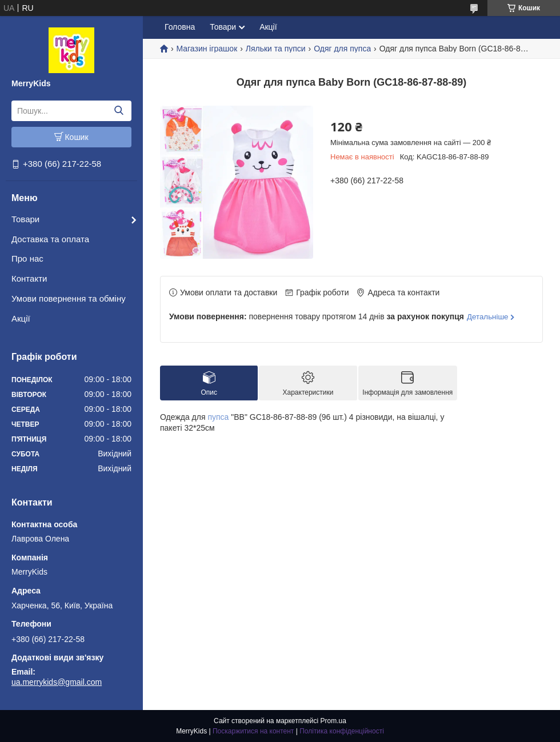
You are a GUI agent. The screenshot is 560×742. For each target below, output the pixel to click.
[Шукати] (119, 111)
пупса (218, 417)
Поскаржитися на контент (253, 731)
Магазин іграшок (207, 49)
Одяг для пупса (342, 49)
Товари (25, 219)
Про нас (27, 258)
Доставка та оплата (50, 239)
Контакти (29, 278)
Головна (180, 27)
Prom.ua (333, 721)
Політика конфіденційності (342, 731)
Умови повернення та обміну (69, 298)
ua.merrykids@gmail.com (57, 682)
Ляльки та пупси (276, 49)
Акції (21, 318)
